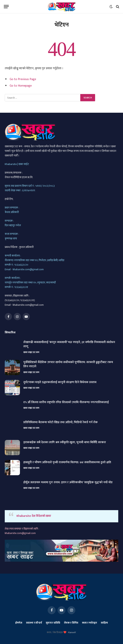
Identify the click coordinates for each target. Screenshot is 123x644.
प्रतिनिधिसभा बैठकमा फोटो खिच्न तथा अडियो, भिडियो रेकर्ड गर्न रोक (61, 422)
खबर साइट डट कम (31, 352)
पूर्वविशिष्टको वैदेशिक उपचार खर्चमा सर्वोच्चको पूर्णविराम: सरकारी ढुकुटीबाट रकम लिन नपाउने (68, 365)
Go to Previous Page (23, 79)
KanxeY (72, 632)
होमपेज (19, 623)
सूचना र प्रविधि (53, 623)
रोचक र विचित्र (71, 623)
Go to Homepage (21, 86)
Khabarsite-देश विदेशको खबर (34, 516)
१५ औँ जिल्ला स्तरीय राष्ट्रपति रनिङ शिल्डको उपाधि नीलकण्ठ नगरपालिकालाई (66, 402)
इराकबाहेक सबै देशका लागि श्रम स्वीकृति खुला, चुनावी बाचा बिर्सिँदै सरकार (65, 443)
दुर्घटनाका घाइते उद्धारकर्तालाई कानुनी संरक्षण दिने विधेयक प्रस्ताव (60, 382)
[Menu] (6, 7)
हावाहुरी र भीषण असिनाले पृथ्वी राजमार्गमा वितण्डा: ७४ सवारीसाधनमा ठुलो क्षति (67, 463)
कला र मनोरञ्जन (89, 623)
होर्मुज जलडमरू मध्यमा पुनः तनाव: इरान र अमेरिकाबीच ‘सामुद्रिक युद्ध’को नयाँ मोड (68, 483)
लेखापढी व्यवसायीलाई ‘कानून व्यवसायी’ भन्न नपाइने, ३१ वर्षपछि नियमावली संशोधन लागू (69, 345)
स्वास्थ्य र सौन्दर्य (34, 623)
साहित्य (104, 623)
